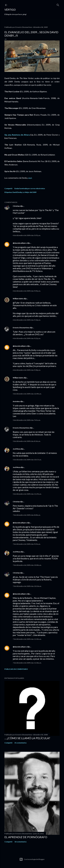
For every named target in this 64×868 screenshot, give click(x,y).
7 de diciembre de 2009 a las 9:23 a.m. (27, 544)
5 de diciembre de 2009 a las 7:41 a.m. (27, 420)
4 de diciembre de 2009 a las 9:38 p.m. (27, 370)
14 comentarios (20, 842)
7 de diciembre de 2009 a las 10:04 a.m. (27, 565)
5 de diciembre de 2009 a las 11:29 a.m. (27, 494)
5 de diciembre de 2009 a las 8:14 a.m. (27, 441)
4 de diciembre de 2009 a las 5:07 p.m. (27, 235)
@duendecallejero (20, 243)
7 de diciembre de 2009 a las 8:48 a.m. (27, 515)
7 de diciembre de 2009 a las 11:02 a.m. (27, 639)
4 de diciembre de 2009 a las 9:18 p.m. (27, 320)
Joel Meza (17, 449)
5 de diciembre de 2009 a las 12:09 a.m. (27, 394)
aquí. (30, 178)
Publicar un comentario (16, 669)
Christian (16, 206)
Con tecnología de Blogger (32, 859)
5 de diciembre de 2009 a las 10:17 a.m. (27, 460)
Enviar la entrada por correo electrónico (30, 188)
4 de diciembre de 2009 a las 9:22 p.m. (27, 338)
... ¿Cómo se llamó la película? (27, 738)
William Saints (18, 299)
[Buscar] (58, 4)
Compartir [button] (8, 188)
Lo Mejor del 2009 (30, 192)
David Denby (17, 192)
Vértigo (10, 10)
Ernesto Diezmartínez (21, 328)
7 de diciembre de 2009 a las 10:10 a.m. (27, 586)
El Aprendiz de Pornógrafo (26, 837)
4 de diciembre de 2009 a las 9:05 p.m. (27, 291)
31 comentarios (20, 743)
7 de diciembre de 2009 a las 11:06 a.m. (27, 663)
